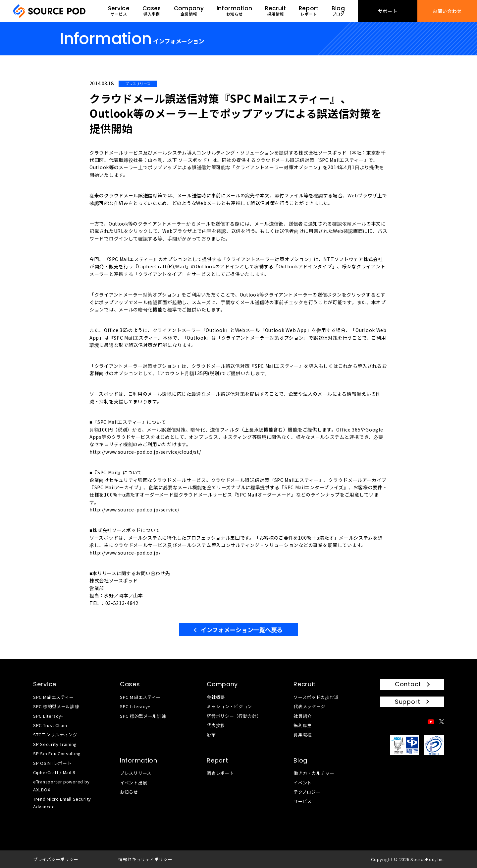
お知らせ (129, 792)
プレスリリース (136, 773)
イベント (303, 783)
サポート (388, 11)
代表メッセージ (309, 706)
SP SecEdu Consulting (57, 753)
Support (408, 702)
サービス (303, 801)
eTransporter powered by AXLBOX (61, 785)
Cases (130, 684)
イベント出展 (133, 783)
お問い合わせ (447, 11)
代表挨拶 (216, 725)
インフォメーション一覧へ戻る (242, 630)
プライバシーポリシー (56, 859)
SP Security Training (55, 744)
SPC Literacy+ (48, 716)
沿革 (211, 734)
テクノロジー (307, 792)
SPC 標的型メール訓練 (56, 706)
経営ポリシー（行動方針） (234, 716)
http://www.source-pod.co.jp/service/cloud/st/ (145, 452)
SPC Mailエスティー (53, 697)
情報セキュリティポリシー (145, 859)
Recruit (305, 684)
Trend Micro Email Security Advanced (62, 803)
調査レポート (220, 773)
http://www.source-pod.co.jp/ (125, 553)
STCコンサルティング (55, 734)
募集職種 (303, 734)
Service (45, 684)
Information (139, 760)
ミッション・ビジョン (229, 706)
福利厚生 (303, 725)
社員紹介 (303, 716)
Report (217, 760)
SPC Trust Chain (50, 725)
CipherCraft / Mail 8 (54, 772)
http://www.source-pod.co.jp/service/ (134, 509)
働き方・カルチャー (314, 773)
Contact (408, 684)
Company (222, 684)
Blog (300, 760)
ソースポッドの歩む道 (316, 697)
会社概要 (216, 697)
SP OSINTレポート (52, 763)
